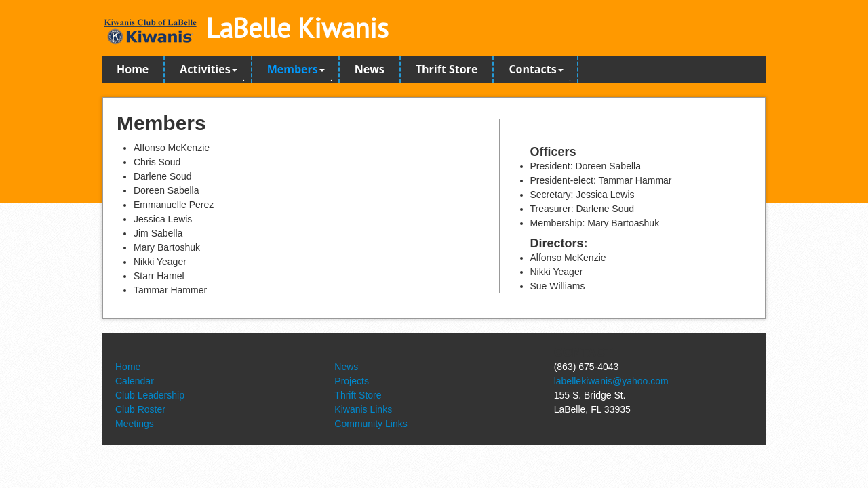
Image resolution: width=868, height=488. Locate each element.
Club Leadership (150, 395)
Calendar (135, 381)
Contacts (536, 69)
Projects (352, 381)
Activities (208, 69)
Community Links (371, 424)
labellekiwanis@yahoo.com (611, 381)
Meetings (135, 424)
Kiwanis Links (363, 409)
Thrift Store (447, 69)
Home (133, 69)
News (370, 69)
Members (296, 69)
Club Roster (140, 409)
